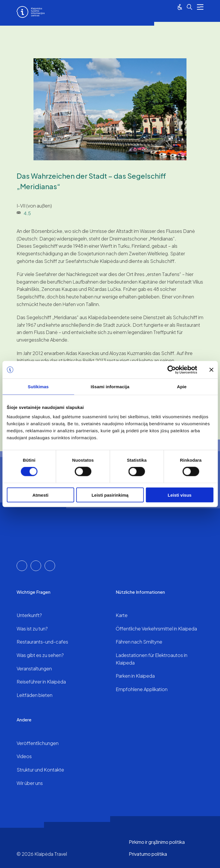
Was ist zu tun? (32, 629)
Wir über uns (30, 783)
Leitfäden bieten (35, 695)
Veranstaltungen (34, 668)
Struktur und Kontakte (40, 770)
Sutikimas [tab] (38, 387)
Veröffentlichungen (38, 743)
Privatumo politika (148, 854)
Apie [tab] (182, 387)
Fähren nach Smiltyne (139, 642)
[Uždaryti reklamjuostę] (211, 370)
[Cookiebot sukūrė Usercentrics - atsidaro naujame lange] (171, 370)
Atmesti (40, 495)
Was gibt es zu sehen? (40, 655)
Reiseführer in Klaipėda (41, 682)
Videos (24, 756)
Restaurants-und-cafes (42, 642)
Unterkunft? (29, 615)
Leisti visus (179, 495)
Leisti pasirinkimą (110, 495)
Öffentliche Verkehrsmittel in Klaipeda (156, 629)
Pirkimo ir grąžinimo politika (157, 842)
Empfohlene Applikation (142, 689)
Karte (122, 615)
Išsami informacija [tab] (110, 387)
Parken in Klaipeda (135, 676)
